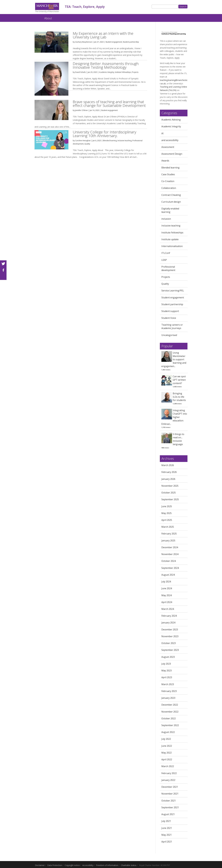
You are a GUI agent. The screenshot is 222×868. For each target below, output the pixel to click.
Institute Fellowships (123, 72)
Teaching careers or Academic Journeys (172, 326)
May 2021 (166, 835)
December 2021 (170, 787)
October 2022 (169, 718)
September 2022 (170, 725)
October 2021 (169, 801)
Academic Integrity (107, 72)
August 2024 (168, 575)
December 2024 (170, 547)
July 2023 (166, 664)
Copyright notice (72, 865)
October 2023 (169, 643)
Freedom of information (107, 865)
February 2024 (169, 616)
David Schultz (80, 72)
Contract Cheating (171, 195)
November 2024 (170, 554)
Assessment (168, 147)
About (48, 18)
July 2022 (166, 739)
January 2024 (168, 623)
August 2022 (168, 732)
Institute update (170, 239)
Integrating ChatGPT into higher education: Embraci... (174, 417)
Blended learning (110, 141)
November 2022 (170, 712)
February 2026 (169, 472)
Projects (135, 72)
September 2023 (170, 650)
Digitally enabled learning (170, 210)
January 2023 (168, 698)
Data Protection (55, 865)
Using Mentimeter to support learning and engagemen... (174, 359)
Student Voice (169, 318)
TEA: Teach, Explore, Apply (37, 17)
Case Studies (168, 174)
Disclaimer (40, 865)
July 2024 (166, 582)
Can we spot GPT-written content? (179, 380)
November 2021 (170, 794)
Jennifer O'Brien (81, 110)
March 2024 (168, 609)
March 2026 (168, 465)
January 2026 (168, 479)
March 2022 (168, 766)
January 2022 (168, 780)
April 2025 (167, 520)
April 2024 (167, 602)
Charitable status (129, 865)
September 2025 (170, 499)
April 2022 (167, 759)
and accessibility (170, 140)
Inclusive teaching (125, 141)
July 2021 (166, 821)
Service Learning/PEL (173, 291)
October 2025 (169, 493)
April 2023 (167, 677)
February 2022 (169, 773)
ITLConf (166, 253)
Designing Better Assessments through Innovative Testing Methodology (106, 65)
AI (162, 133)
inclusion (166, 219)
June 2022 (167, 746)
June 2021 (167, 828)
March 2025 (168, 527)
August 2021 (168, 814)
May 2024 (166, 595)
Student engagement (114, 42)
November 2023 (170, 636)
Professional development (168, 268)
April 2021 (167, 842)
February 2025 (169, 534)
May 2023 (166, 671)
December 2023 (170, 630)
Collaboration (169, 188)
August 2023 (168, 657)
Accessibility (88, 865)
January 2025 (168, 541)
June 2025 (167, 506)
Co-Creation (168, 181)
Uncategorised (169, 335)
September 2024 (170, 568)
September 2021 (170, 807)
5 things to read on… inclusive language (178, 439)
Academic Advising (171, 120)
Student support (170, 311)
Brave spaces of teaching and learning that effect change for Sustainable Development (109, 104)
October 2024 (169, 561)
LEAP (164, 260)
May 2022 (166, 753)
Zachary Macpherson (84, 42)
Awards (165, 161)
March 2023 (168, 684)
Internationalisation (172, 246)
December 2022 (170, 705)
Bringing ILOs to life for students (179, 397)
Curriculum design (171, 202)
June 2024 (167, 588)
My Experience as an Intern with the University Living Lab (103, 35)
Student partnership (131, 42)
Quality (87, 144)
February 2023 (169, 691)
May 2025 (166, 513)
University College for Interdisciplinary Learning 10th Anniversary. (104, 134)
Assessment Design (172, 154)
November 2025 (170, 486)
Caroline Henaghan (83, 141)
